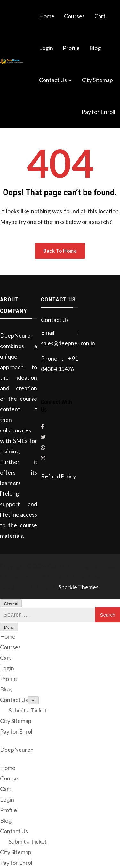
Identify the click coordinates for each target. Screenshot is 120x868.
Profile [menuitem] (8, 810)
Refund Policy (58, 476)
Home (47, 16)
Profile (71, 48)
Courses (74, 16)
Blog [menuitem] (6, 820)
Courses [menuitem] (10, 778)
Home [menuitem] (8, 768)
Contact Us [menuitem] (14, 831)
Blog (95, 48)
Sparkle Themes (79, 587)
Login (46, 48)
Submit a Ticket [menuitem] (28, 841)
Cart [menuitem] (6, 789)
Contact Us (53, 80)
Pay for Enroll (98, 112)
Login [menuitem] (7, 799)
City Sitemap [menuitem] (16, 852)
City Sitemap (97, 80)
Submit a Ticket (28, 710)
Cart (100, 16)
